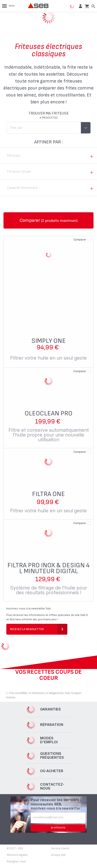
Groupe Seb (58, 855)
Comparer (80, 240)
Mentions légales (17, 855)
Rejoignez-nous (16, 861)
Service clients (60, 848)
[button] (80, 6)
